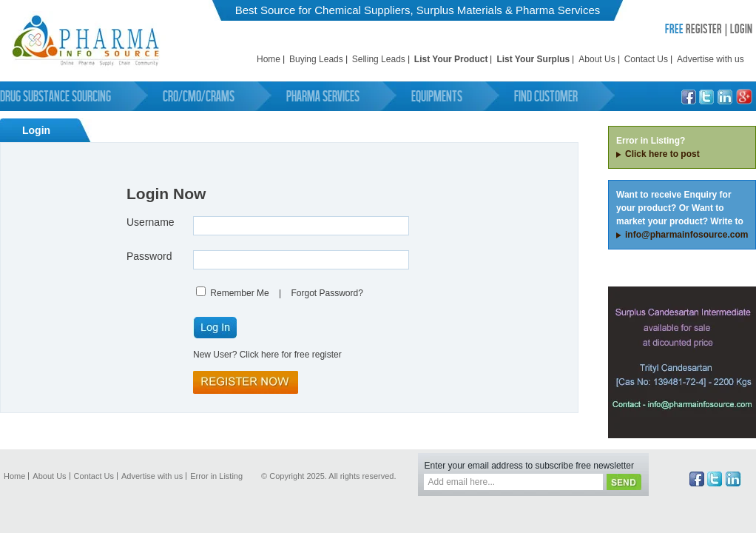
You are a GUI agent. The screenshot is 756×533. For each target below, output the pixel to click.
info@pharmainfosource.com (686, 235)
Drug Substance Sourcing (55, 96)
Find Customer (546, 96)
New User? (215, 355)
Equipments (437, 96)
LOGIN (741, 28)
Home (269, 59)
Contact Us (646, 59)
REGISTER (693, 28)
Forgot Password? (327, 293)
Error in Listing (216, 476)
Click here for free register (291, 355)
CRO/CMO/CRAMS (199, 96)
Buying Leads (316, 59)
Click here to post (662, 154)
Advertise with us (711, 59)
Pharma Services (323, 96)
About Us (597, 59)
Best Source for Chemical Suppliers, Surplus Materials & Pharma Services (418, 10)
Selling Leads (379, 59)
